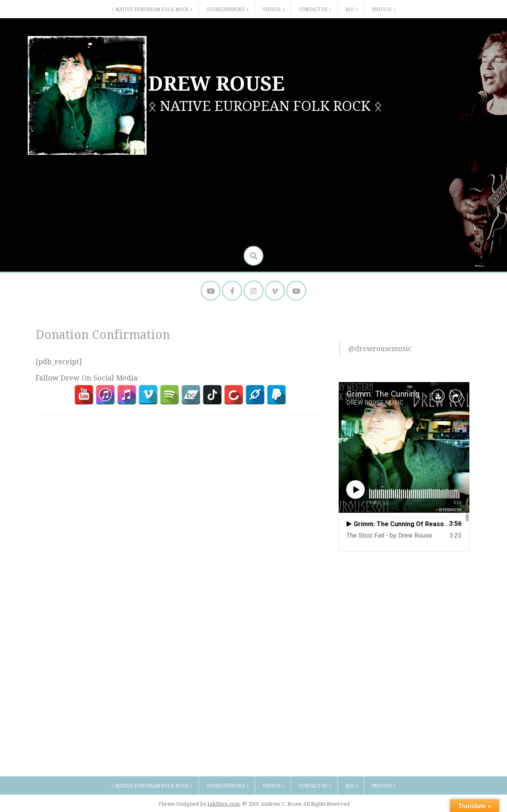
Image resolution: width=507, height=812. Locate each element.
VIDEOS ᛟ (274, 10)
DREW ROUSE (216, 84)
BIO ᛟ (352, 10)
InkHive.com (224, 804)
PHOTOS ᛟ (384, 10)
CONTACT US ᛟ (315, 10)
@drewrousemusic (380, 349)
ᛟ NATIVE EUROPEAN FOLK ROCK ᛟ (152, 10)
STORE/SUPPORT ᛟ (228, 10)
